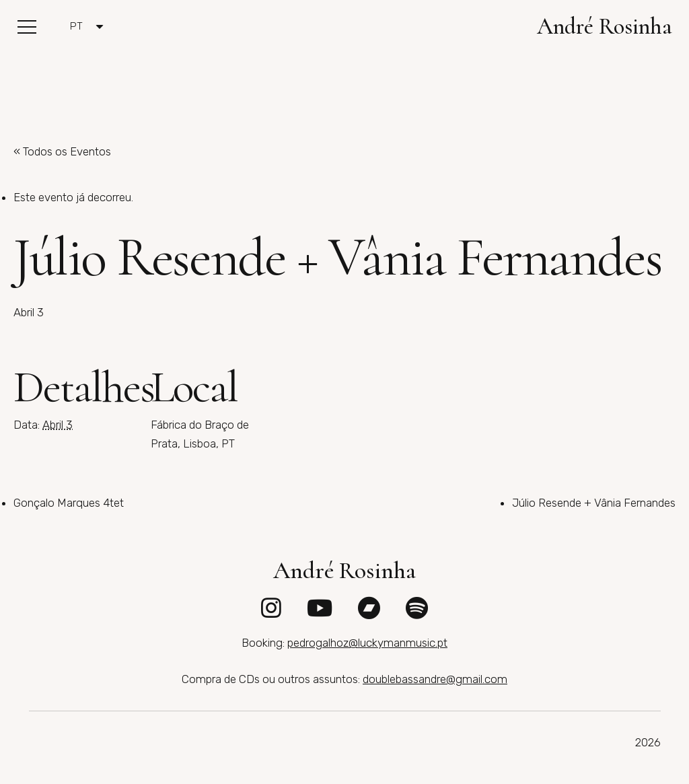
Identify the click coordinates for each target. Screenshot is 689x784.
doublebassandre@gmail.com (435, 679)
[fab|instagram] (271, 608)
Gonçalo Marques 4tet (69, 503)
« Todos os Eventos (62, 151)
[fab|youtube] (320, 608)
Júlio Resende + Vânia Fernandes (594, 503)
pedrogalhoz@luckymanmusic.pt (367, 643)
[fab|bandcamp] (369, 608)
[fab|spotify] (417, 608)
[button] (27, 27)
